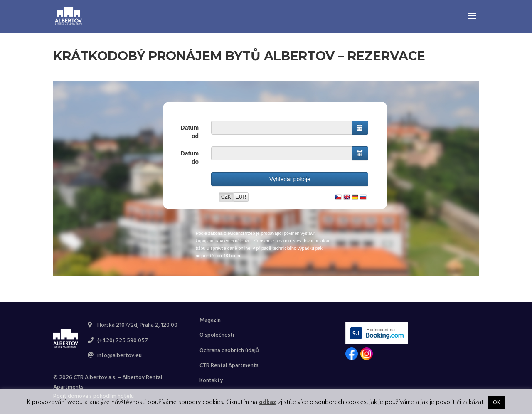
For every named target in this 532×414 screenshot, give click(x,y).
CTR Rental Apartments (229, 366)
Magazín (210, 320)
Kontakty (211, 381)
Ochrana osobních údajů (229, 351)
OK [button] (496, 403)
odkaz (268, 402)
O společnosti (217, 335)
